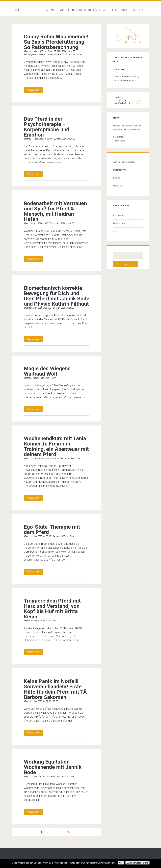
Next (70, 832)
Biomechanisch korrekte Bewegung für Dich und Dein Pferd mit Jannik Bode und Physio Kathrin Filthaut (57, 296)
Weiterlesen (35, 90)
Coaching (137, 10)
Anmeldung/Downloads (124, 162)
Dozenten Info (120, 170)
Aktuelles (110, 10)
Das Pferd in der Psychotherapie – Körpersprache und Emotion (47, 127)
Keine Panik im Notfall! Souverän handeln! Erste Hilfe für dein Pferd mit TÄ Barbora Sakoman (55, 689)
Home (17, 10)
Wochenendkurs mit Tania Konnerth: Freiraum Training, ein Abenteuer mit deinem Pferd (56, 446)
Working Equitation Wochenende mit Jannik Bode (53, 767)
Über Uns (118, 186)
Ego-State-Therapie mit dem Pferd (52, 529)
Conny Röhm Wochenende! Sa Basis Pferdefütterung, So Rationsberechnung (56, 42)
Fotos (124, 10)
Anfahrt (52, 10)
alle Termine (119, 69)
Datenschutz (119, 223)
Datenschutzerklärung (137, 863)
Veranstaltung (33, 10)
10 (61, 832)
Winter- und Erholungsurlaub (80, 10)
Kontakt (117, 178)
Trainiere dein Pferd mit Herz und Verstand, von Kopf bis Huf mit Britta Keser (52, 609)
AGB (115, 231)
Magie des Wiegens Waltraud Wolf (47, 371)
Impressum (119, 215)
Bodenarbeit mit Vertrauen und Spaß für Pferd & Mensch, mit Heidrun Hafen (55, 211)
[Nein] (157, 863)
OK (121, 863)
